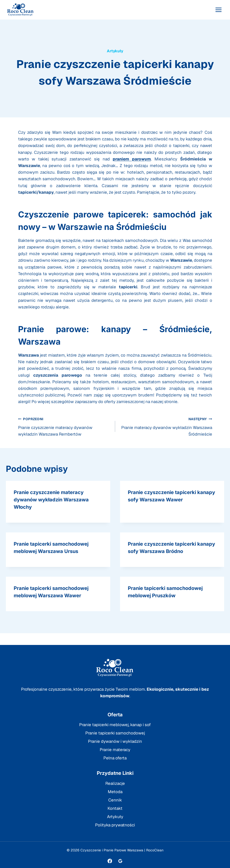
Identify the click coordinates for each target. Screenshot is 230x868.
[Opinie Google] (120, 861)
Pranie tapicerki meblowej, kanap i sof (115, 725)
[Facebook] (110, 861)
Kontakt (115, 808)
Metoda (115, 792)
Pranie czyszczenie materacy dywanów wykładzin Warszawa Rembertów (65, 426)
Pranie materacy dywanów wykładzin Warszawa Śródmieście (166, 426)
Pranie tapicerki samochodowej (115, 733)
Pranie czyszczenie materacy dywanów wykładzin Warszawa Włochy (51, 500)
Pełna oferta (115, 758)
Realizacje (115, 783)
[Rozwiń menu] (218, 10)
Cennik (115, 800)
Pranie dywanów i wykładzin (115, 741)
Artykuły (115, 51)
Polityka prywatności (115, 825)
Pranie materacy (115, 750)
